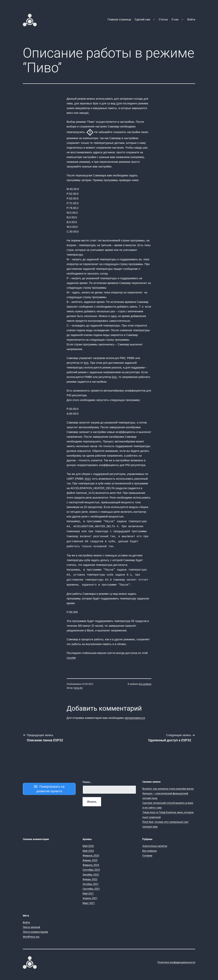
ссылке (71, 655)
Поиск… (87, 779)
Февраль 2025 (91, 853)
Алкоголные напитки (155, 843)
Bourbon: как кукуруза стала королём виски (168, 786)
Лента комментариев (35, 929)
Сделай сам (142, 19)
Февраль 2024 (91, 862)
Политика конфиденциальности (176, 959)
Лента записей (31, 924)
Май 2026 (88, 843)
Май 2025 (88, 848)
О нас (175, 19)
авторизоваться (135, 715)
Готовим (147, 853)
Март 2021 (89, 900)
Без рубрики (145, 681)
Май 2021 (88, 891)
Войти (191, 19)
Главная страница (119, 19)
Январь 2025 (90, 857)
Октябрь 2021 (91, 881)
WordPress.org (31, 934)
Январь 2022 (90, 877)
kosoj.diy (78, 685)
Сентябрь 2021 (91, 886)
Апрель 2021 (90, 895)
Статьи (163, 19)
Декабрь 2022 (91, 872)
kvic (86, 363)
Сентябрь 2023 (91, 867)
